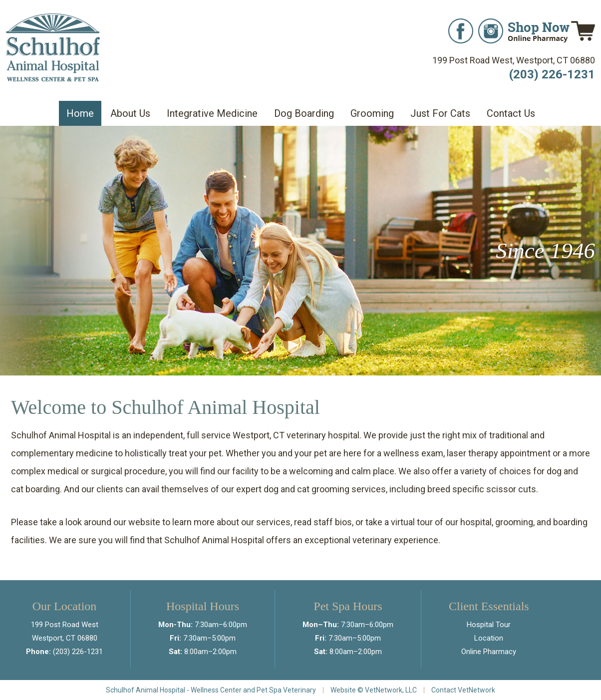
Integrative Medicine (212, 113)
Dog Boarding (304, 113)
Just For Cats (440, 113)
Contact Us (511, 113)
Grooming (372, 113)
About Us (130, 113)
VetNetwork (384, 690)
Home (80, 113)
